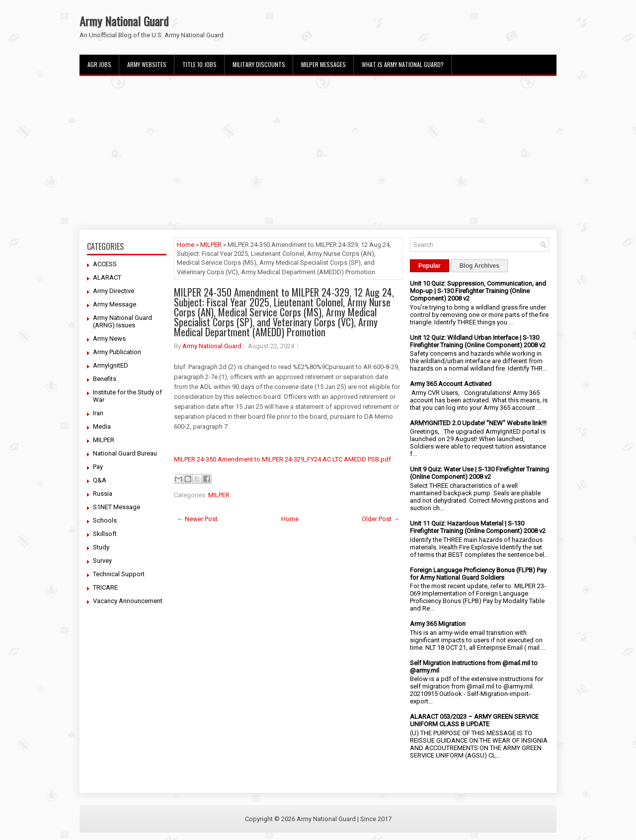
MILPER (104, 440)
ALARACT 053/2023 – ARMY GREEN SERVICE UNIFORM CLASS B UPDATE (474, 720)
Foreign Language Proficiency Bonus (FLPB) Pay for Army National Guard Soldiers (478, 574)
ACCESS (105, 264)
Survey (102, 561)
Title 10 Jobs (199, 64)
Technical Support (119, 574)
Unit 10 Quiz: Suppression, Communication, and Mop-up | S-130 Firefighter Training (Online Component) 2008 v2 (478, 291)
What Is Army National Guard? (403, 64)
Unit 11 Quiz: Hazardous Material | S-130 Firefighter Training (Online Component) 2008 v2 (478, 527)
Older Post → (381, 519)
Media (102, 426)
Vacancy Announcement (128, 601)
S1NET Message (117, 507)
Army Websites (147, 64)
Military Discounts (259, 64)
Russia (103, 494)
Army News (109, 339)
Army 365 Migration (438, 624)
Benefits (105, 379)
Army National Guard (124, 21)
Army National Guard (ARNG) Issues (122, 321)
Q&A (100, 480)
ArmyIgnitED (111, 365)
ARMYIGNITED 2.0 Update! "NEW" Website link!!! (478, 423)
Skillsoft (105, 534)
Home (186, 245)
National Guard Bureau (125, 453)
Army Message (115, 304)
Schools (105, 520)
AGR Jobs (99, 64)
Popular (430, 266)
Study (101, 547)
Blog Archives (479, 266)
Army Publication (117, 352)
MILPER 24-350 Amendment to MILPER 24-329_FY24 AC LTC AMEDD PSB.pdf (282, 459)
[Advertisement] (318, 153)
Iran (98, 413)
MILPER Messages (323, 64)
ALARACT (107, 277)
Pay (98, 467)
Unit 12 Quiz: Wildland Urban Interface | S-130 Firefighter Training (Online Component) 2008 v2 (478, 341)
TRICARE (105, 587)
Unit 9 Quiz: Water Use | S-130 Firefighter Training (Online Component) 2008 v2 (479, 473)
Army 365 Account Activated (451, 384)
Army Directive (114, 291)
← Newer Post (197, 519)
